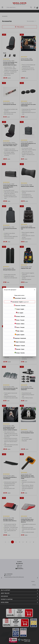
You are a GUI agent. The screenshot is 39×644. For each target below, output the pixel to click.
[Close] (35, 290)
